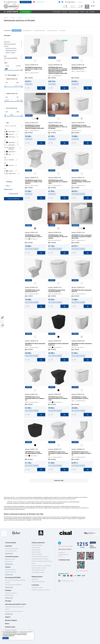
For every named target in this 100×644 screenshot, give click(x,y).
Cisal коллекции (36, 548)
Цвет (6, 123)
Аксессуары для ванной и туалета (16, 604)
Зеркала (8, 617)
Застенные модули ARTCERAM (13, 585)
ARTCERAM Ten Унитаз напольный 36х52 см (82, 291)
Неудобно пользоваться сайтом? (40, 590)
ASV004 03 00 (57, 341)
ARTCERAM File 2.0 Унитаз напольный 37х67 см (79, 68)
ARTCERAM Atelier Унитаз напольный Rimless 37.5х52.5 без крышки (58, 237)
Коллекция (8, 182)
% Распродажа (25, 12)
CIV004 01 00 (34, 287)
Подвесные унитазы (11, 51)
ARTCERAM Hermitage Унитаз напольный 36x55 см (57, 291)
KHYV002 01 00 (58, 65)
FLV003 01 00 (80, 65)
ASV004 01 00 (34, 341)
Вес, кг (7, 186)
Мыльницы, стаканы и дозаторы (14, 611)
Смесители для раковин (12, 549)
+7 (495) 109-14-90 (36, 520)
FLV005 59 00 (80, 123)
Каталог (13, 18)
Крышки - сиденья (10, 53)
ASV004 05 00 (81, 341)
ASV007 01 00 (81, 232)
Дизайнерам (35, 579)
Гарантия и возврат (37, 554)
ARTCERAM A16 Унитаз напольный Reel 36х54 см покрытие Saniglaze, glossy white (82, 237)
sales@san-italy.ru (40, 2)
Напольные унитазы (30, 18)
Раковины (92, 12)
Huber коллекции (36, 552)
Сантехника (7, 506)
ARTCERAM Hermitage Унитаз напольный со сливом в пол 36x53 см (58, 453)
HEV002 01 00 (57, 449)
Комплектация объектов (38, 582)
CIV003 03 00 (57, 394)
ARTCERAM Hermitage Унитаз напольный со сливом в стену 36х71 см (34, 69)
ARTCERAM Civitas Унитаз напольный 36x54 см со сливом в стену (58, 182)
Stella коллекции (36, 550)
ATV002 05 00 (57, 232)
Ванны (7, 624)
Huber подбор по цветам (38, 570)
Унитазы (82, 12)
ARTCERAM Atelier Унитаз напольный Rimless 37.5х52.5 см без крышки (58, 127)
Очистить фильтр (14, 194)
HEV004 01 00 (34, 65)
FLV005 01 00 (80, 394)
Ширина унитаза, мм (11, 79)
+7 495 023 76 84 (11, 2)
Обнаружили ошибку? (37, 588)
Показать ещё (59, 481)
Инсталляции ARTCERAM (11, 58)
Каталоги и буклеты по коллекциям (41, 566)
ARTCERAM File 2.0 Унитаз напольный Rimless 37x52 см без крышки (81, 127)
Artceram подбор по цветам (39, 568)
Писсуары (8, 601)
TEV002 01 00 (81, 287)
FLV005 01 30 (80, 178)
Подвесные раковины (11, 593)
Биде (87, 12)
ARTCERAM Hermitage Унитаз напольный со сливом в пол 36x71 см (82, 453)
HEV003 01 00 (34, 178)
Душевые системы (10, 559)
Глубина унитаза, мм (11, 94)
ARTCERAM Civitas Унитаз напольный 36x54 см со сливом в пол (35, 398)
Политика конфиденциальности (40, 557)
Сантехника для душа (74, 12)
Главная (6, 18)
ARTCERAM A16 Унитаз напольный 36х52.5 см (35, 344)
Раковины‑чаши (9, 595)
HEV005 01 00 (57, 287)
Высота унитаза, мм (11, 108)
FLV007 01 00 (34, 123)
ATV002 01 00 (57, 123)
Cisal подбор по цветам (38, 572)
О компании (35, 585)
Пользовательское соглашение (40, 559)
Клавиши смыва (10, 627)
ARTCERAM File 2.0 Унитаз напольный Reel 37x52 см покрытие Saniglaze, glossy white (34, 127)
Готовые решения (57, 12)
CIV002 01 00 (34, 394)
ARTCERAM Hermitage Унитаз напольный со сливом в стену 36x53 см (34, 182)
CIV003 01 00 (57, 178)
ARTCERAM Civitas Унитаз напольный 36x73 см (32, 291)
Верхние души (9, 561)
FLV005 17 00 (34, 449)
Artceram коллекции (37, 545)
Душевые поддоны (11, 620)
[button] (4, 533)
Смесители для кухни (11, 551)
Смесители (65, 12)
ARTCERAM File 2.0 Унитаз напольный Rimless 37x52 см (33, 236)
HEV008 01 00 (81, 449)
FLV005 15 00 (34, 232)
